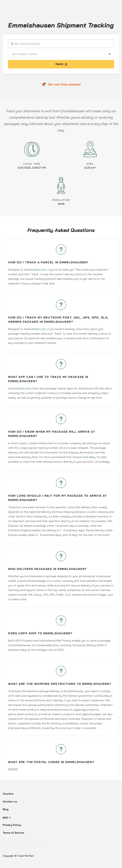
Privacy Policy (12, 825)
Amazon (77, 457)
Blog (6, 809)
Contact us (10, 802)
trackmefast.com (35, 270)
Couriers (8, 794)
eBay (92, 457)
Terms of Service (13, 833)
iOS (96, 388)
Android (83, 388)
